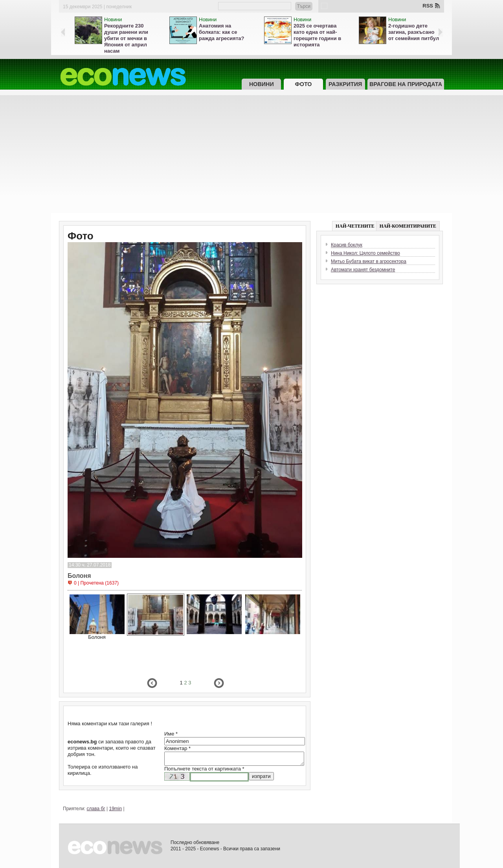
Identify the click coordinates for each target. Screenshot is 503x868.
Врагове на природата (406, 84)
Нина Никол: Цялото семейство (365, 253)
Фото (304, 84)
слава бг (96, 809)
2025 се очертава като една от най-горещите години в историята (317, 35)
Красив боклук (347, 245)
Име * (171, 734)
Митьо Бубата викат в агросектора (369, 261)
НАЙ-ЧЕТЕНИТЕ (355, 226)
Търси (304, 6)
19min (116, 809)
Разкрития (345, 84)
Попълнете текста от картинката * (204, 769)
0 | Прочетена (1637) (96, 583)
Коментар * (177, 748)
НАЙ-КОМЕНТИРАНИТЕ (408, 226)
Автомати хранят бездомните (363, 270)
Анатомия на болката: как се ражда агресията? (221, 32)
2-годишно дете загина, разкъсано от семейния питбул (414, 32)
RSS (428, 6)
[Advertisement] (251, 154)
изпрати (261, 776)
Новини (113, 19)
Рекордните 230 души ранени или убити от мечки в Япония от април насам (126, 38)
